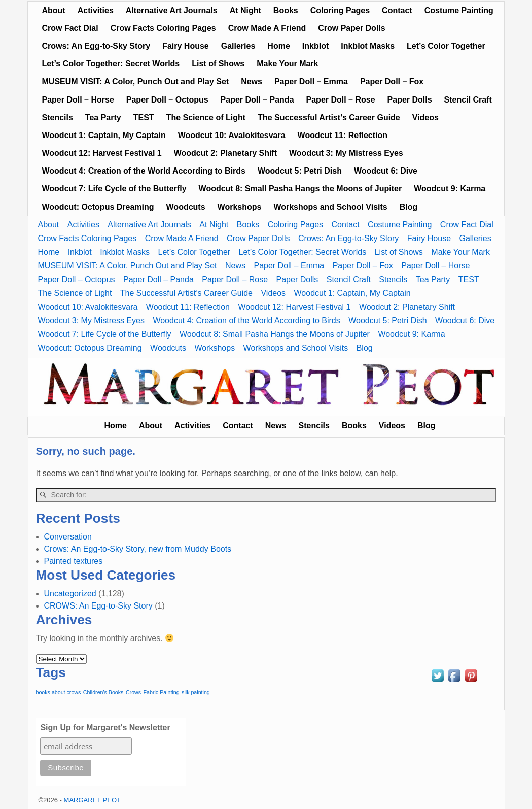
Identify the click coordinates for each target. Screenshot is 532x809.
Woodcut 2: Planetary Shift (225, 153)
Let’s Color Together (446, 46)
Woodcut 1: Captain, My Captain (104, 135)
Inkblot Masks (368, 46)
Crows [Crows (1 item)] (133, 692)
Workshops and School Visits (330, 207)
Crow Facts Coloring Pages (163, 28)
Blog (409, 207)
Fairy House (186, 46)
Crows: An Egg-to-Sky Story (96, 46)
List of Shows (218, 64)
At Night (245, 10)
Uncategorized (70, 594)
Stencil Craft (468, 100)
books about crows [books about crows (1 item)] (59, 692)
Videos (425, 117)
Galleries (238, 46)
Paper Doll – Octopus (167, 100)
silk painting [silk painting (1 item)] (196, 692)
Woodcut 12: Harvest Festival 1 (102, 153)
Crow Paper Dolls (351, 28)
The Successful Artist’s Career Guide (329, 117)
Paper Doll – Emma (311, 81)
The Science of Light (206, 117)
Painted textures (74, 561)
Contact (397, 10)
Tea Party (103, 117)
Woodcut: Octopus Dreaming (98, 207)
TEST (144, 117)
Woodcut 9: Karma (450, 189)
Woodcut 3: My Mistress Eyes (346, 153)
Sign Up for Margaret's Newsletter (105, 728)
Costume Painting (459, 10)
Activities (96, 10)
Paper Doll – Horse (78, 100)
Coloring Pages (340, 10)
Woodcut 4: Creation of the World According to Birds (144, 171)
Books (286, 10)
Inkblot (315, 46)
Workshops (240, 207)
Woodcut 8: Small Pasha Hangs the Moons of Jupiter (300, 189)
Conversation (68, 537)
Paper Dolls (410, 100)
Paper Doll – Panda (257, 100)
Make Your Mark (287, 64)
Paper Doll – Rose (341, 100)
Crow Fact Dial (70, 28)
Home (278, 46)
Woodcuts (186, 207)
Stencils (58, 117)
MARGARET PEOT (92, 800)
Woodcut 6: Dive (386, 171)
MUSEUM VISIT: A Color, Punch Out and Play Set (136, 81)
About (54, 10)
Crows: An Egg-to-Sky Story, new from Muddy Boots (138, 549)
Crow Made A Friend (267, 28)
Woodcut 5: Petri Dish (300, 171)
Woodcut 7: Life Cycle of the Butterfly (114, 189)
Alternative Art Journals (172, 10)
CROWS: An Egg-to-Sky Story (98, 606)
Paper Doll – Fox (392, 81)
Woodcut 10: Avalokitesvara (232, 135)
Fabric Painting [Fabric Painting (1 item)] (162, 692)
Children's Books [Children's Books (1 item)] (103, 692)
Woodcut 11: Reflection (343, 135)
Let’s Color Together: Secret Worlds (111, 64)
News (252, 81)
